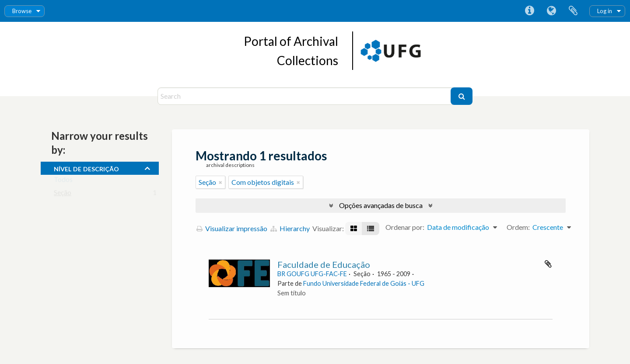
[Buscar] (462, 96)
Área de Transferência (573, 11)
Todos (63, 181)
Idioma (551, 11)
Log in (605, 11)
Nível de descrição (86, 168)
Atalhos (529, 11)
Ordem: (518, 227)
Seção (63, 194)
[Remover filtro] (220, 182)
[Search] (305, 96)
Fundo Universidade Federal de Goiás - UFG (364, 283)
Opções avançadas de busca (381, 205)
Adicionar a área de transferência (548, 264)
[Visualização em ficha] (354, 229)
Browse (22, 11)
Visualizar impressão (232, 228)
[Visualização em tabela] (371, 229)
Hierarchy (290, 228)
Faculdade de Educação (324, 264)
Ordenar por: (405, 227)
